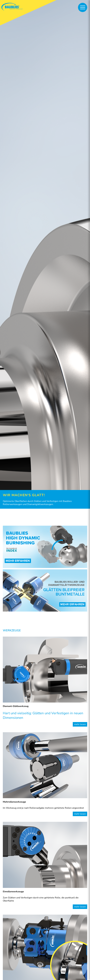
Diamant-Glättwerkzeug (16, 706)
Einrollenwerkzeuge (13, 892)
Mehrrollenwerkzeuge (14, 802)
